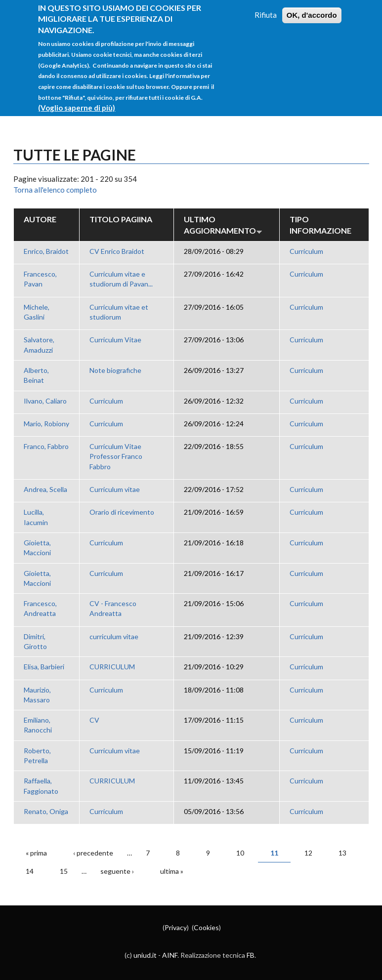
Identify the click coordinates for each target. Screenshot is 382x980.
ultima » (172, 871)
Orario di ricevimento (122, 512)
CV (94, 720)
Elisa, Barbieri (44, 667)
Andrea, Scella (45, 489)
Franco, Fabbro (46, 446)
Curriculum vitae (115, 489)
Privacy (176, 927)
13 (342, 853)
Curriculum (306, 251)
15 (64, 871)
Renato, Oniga (46, 811)
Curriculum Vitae (115, 340)
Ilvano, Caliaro (45, 401)
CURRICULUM (112, 667)
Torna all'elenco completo (55, 190)
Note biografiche (115, 370)
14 (30, 871)
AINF (170, 955)
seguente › (117, 871)
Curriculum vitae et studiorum (119, 312)
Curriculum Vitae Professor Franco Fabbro (116, 456)
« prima (36, 853)
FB (251, 955)
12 (308, 853)
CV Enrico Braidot (117, 251)
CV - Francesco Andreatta (113, 608)
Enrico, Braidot (46, 251)
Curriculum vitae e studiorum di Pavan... (121, 279)
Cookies (206, 927)
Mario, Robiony (46, 424)
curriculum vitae (114, 636)
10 (240, 853)
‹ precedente (93, 853)
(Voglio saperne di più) (77, 97)
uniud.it (145, 955)
